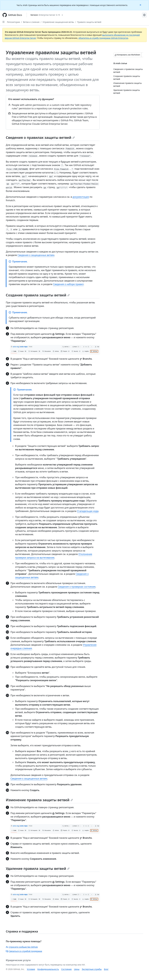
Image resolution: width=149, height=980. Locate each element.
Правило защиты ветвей (89, 22)
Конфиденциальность (48, 969)
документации (81, 197)
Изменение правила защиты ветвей (39, 800)
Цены (77, 969)
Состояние (66, 969)
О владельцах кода (88, 511)
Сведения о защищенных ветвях (36, 255)
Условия (31, 969)
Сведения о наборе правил (68, 284)
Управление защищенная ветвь (58, 22)
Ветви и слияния (31, 22)
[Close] (141, 5)
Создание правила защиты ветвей (38, 295)
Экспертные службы (92, 969)
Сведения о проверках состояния (77, 587)
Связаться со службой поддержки (24, 951)
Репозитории (13, 22)
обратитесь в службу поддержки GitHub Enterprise (103, 38)
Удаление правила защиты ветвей (38, 868)
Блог (106, 969)
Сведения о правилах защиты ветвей (40, 137)
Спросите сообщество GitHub (22, 947)
